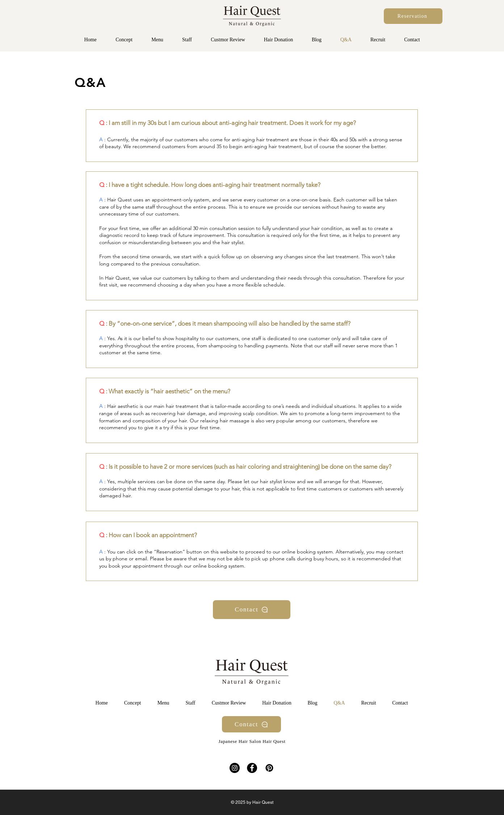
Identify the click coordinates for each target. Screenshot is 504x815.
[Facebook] (252, 768)
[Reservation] (413, 16)
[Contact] (252, 610)
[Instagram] (235, 768)
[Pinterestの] (269, 768)
